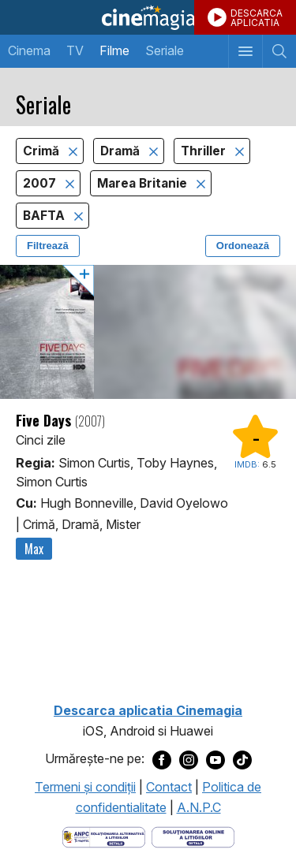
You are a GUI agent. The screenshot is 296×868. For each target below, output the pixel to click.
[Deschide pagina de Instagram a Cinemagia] (189, 759)
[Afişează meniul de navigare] (245, 51)
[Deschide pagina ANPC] (104, 836)
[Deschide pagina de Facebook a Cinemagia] (162, 759)
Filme (114, 50)
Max (34, 549)
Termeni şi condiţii (85, 787)
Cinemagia (148, 17)
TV (75, 50)
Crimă (43, 151)
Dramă (122, 151)
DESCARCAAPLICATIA (257, 18)
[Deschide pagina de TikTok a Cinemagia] (242, 759)
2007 (41, 183)
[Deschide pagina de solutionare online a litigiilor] (193, 836)
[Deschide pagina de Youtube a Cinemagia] (215, 759)
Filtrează (48, 246)
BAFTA (45, 216)
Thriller (205, 151)
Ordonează (243, 246)
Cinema (29, 50)
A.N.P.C (199, 807)
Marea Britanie (144, 183)
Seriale (165, 50)
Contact (169, 787)
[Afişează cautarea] (279, 51)
